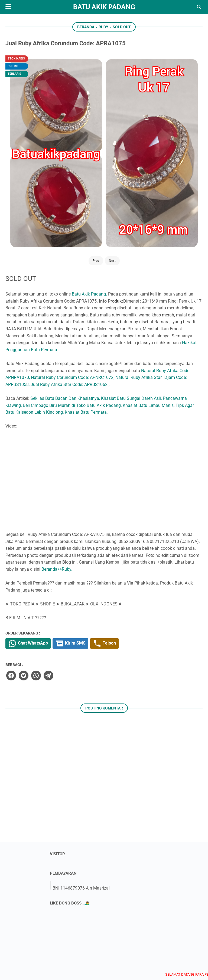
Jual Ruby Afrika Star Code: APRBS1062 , (144, 227)
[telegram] (121, 546)
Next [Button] (48, 118)
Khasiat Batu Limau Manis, (170, 255)
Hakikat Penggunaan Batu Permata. (114, 179)
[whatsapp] (109, 546)
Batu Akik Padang (104, 7)
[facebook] (85, 546)
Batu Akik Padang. (164, 88)
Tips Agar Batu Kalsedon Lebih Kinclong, (119, 262)
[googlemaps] (146, 950)
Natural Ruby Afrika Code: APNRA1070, (117, 213)
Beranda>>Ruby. (131, 440)
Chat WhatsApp (104, 515)
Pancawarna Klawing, (137, 248)
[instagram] (112, 950)
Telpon (186, 515)
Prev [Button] (32, 118)
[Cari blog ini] (199, 7)
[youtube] (96, 950)
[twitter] (97, 546)
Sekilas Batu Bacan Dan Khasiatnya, (140, 241)
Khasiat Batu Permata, (180, 262)
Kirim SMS (149, 515)
